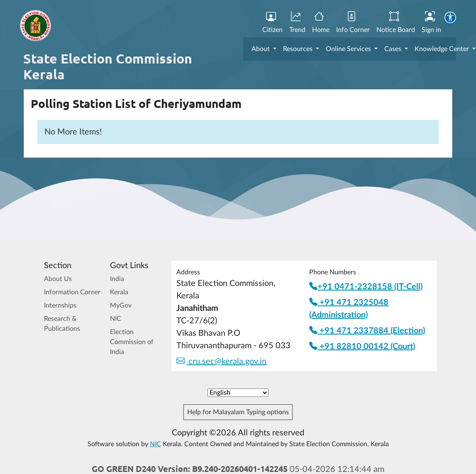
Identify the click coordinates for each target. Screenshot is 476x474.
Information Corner (72, 292)
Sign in (431, 23)
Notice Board (396, 23)
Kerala (119, 292)
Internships (60, 305)
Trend (297, 23)
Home (321, 23)
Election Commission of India (132, 342)
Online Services (349, 49)
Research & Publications (62, 324)
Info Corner (353, 23)
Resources (299, 49)
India (117, 279)
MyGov (121, 305)
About (261, 49)
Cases (394, 49)
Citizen (272, 23)
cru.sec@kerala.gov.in (221, 362)
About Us (58, 279)
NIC (116, 319)
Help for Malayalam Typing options (238, 412)
